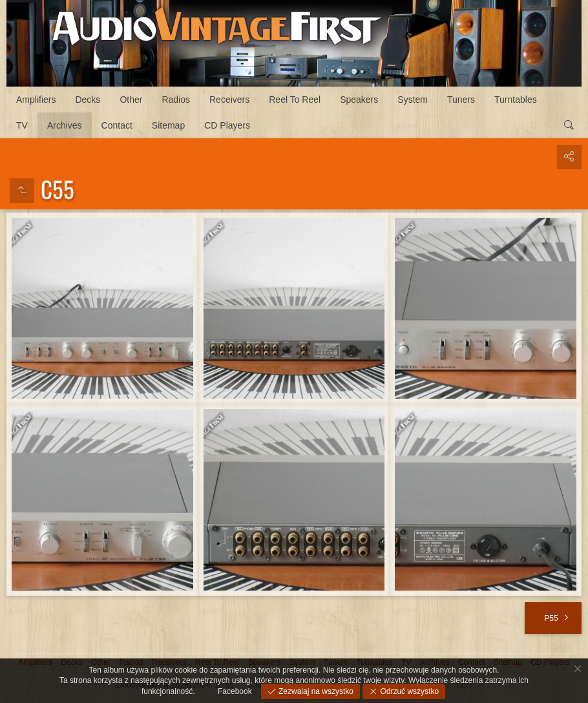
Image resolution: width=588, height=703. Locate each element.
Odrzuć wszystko (408, 691)
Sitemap (168, 125)
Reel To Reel (295, 100)
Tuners (461, 100)
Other (131, 100)
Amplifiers (36, 100)
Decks (88, 100)
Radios (176, 100)
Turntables (516, 100)
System (413, 100)
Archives (65, 125)
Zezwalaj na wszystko (315, 691)
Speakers (359, 100)
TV (22, 125)
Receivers (229, 100)
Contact (117, 125)
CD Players (227, 125)
